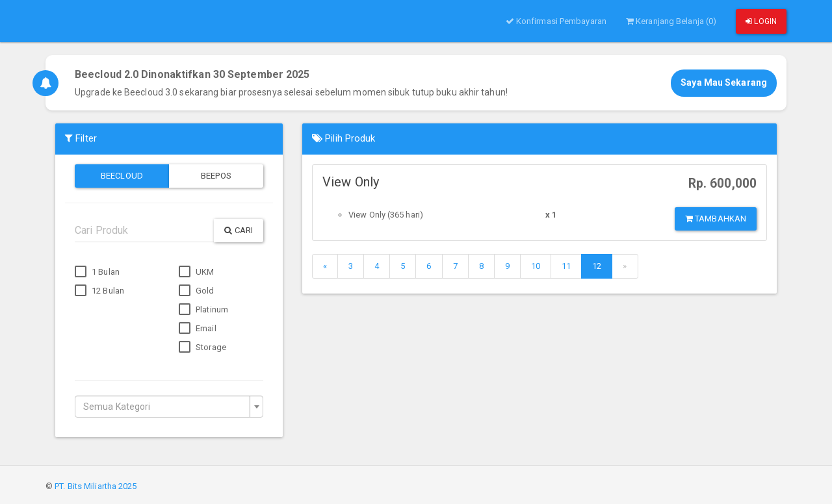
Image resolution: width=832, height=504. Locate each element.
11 (566, 266)
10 (536, 266)
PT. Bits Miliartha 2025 (96, 486)
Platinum (203, 310)
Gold (197, 291)
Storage (202, 347)
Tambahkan (716, 219)
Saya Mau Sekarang (724, 82)
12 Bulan (99, 291)
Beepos (216, 176)
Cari (239, 230)
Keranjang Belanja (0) (671, 21)
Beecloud (122, 176)
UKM (196, 272)
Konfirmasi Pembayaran (556, 21)
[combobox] (169, 407)
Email (198, 329)
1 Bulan (97, 272)
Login (761, 21)
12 (597, 266)
